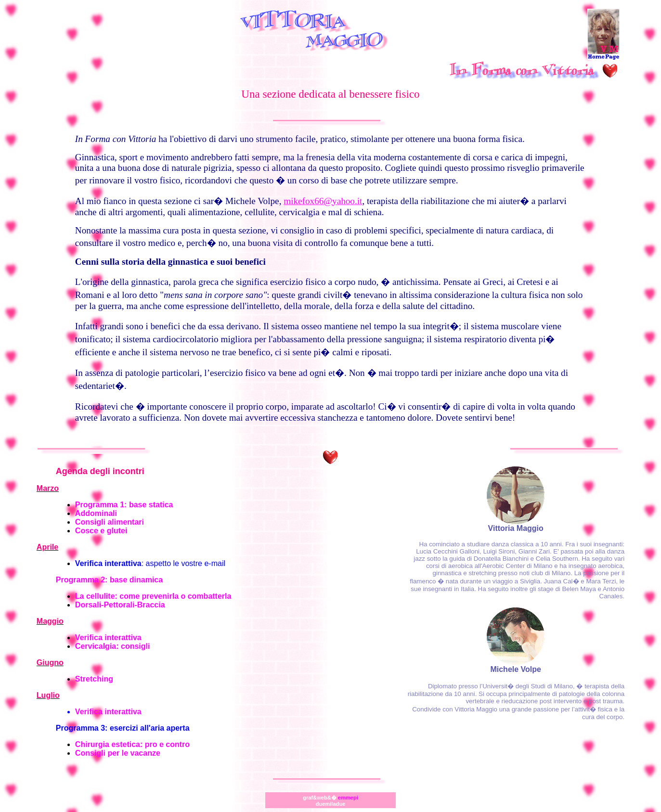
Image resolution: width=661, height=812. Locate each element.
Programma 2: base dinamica (109, 580)
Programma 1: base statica (124, 505)
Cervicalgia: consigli (113, 646)
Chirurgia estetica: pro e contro (132, 744)
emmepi (348, 798)
